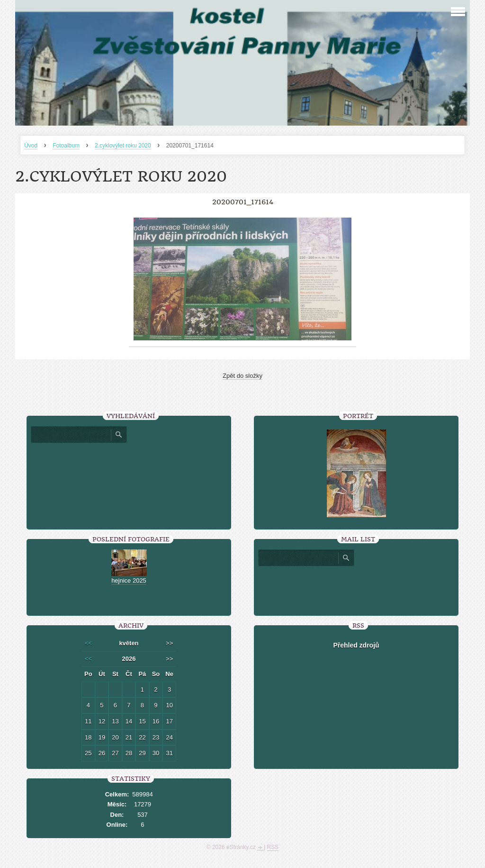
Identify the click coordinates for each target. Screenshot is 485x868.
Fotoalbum (66, 146)
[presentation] (356, 587)
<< (88, 643)
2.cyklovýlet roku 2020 (123, 146)
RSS (273, 847)
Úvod (31, 146)
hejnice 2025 (129, 580)
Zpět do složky (242, 376)
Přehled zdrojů (356, 645)
